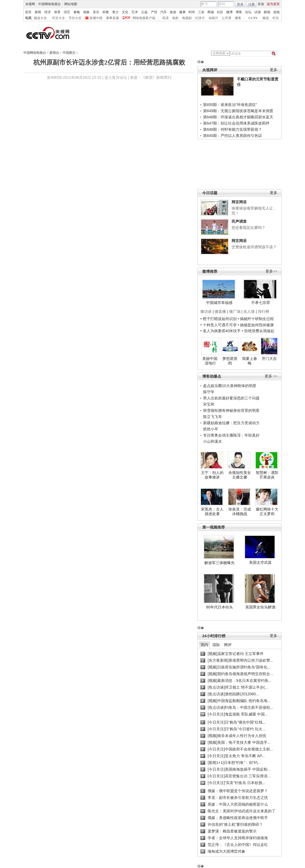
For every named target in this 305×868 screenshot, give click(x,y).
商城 (211, 12)
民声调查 (239, 221)
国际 (216, 645)
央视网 (30, 4)
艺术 (135, 12)
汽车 (164, 12)
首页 (28, 12)
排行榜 (264, 311)
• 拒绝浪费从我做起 (258, 331)
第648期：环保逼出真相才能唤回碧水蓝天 (238, 117)
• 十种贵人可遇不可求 (219, 325)
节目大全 (75, 18)
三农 (201, 12)
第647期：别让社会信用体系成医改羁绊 (236, 123)
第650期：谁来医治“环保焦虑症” (230, 105)
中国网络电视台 (49, 4)
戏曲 (86, 12)
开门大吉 (269, 359)
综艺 (67, 12)
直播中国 (96, 18)
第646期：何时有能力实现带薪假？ (233, 129)
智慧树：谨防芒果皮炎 (267, 475)
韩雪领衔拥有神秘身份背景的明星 (231, 410)
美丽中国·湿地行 (210, 361)
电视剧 (187, 18)
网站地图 (71, 4)
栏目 (276, 18)
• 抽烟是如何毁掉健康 (256, 325)
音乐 (96, 12)
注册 (251, 4)
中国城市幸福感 (219, 303)
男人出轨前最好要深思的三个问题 (231, 398)
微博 (229, 12)
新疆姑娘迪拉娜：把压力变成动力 (231, 423)
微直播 (220, 311)
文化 (125, 12)
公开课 (226, 18)
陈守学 (209, 392)
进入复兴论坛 (116, 77)
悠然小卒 (211, 429)
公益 (144, 12)
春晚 (77, 12)
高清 (165, 18)
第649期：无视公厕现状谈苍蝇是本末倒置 (238, 111)
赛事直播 (112, 18)
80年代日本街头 (219, 607)
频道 (266, 18)
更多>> (271, 271)
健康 (182, 12)
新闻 (38, 12)
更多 (274, 70)
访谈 (258, 12)
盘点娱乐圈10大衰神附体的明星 (230, 386)
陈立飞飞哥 (212, 417)
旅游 (173, 12)
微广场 (235, 311)
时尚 (192, 12)
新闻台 (54, 53)
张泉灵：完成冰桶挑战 (240, 512)
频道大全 (40, 18)
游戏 (276, 12)
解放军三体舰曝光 (219, 563)
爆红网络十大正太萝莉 (267, 512)
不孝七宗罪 (261, 303)
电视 (28, 18)
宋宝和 (209, 404)
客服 (261, 4)
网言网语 (239, 202)
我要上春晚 (250, 361)
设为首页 (273, 4)
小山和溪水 (212, 441)
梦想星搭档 (230, 361)
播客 (238, 18)
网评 (228, 645)
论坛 (248, 12)
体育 (57, 12)
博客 (239, 12)
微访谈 (206, 311)
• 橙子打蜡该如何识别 (219, 319)
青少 (115, 12)
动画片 (213, 18)
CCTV (253, 18)
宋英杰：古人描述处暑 (212, 512)
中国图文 (69, 53)
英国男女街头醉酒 (260, 607)
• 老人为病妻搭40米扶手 (221, 331)
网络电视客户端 (144, 18)
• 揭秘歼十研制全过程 (256, 319)
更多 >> (271, 376)
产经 (154, 12)
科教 (106, 12)
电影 (175, 18)
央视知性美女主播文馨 (240, 475)
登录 (240, 4)
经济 (48, 12)
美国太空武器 (260, 562)
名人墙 (249, 311)
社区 (220, 12)
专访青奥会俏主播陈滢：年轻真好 (231, 435)
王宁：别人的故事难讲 (212, 475)
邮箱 (267, 12)
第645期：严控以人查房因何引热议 (233, 136)
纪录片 (200, 18)
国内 (204, 645)
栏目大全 (59, 18)
